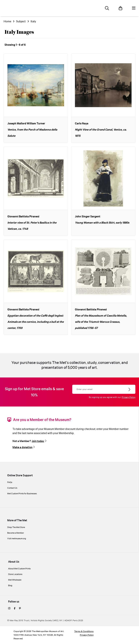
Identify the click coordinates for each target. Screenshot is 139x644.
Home (7, 21)
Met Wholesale (15, 580)
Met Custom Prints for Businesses (22, 494)
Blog (10, 586)
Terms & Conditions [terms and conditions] (84, 631)
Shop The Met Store (16, 527)
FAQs (10, 482)
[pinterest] (20, 609)
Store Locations (15, 574)
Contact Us (12, 488)
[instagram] (9, 609)
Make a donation (22, 447)
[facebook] (15, 609)
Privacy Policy (129, 397)
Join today (38, 441)
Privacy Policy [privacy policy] (87, 635)
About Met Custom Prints (19, 569)
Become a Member (16, 533)
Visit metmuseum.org (17, 539)
